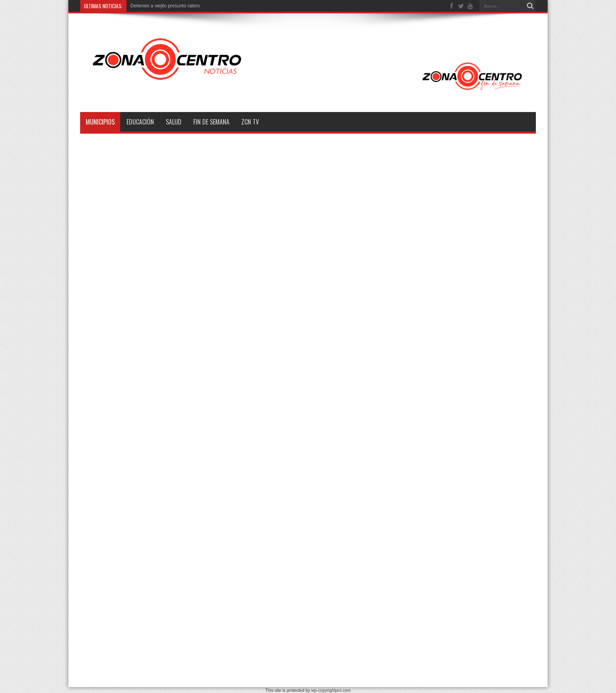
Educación (140, 122)
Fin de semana (211, 122)
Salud (174, 122)
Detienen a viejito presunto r (160, 6)
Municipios (100, 122)
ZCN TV (250, 122)
